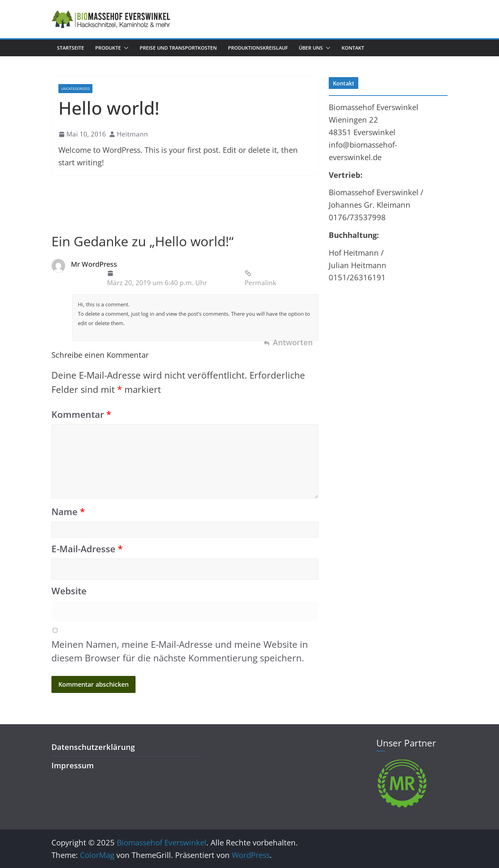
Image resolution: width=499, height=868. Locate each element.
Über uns (311, 48)
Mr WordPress (94, 264)
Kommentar (81, 415)
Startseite (71, 48)
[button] (125, 48)
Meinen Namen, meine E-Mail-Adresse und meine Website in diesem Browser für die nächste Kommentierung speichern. (180, 651)
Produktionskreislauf (258, 48)
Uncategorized (75, 89)
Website (69, 591)
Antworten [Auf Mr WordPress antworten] (293, 342)
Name (68, 512)
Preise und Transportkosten (178, 48)
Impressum (73, 765)
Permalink (260, 278)
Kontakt (353, 48)
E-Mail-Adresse (87, 549)
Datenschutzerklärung (93, 747)
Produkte (108, 48)
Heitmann (132, 134)
